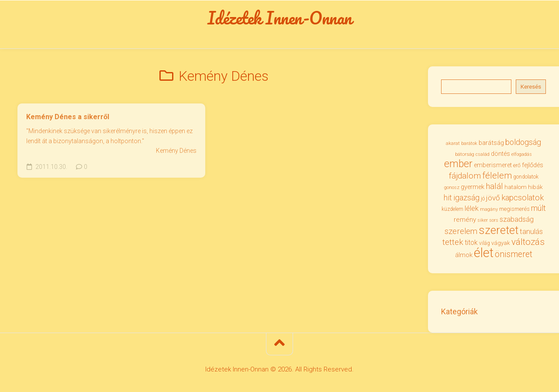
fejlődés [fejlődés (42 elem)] (533, 165)
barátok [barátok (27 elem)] (469, 143)
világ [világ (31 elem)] (485, 243)
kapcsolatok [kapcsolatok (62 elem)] (523, 198)
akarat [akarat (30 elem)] (453, 143)
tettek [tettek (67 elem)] (453, 242)
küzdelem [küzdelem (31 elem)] (452, 209)
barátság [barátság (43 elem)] (491, 143)
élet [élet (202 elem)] (484, 253)
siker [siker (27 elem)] (483, 220)
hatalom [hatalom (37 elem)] (516, 187)
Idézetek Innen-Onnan (280, 18)
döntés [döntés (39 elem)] (500, 154)
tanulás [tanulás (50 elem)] (531, 232)
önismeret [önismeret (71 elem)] (514, 254)
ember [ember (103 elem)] (458, 164)
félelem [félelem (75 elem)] (497, 175)
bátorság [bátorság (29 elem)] (465, 154)
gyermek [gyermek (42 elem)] (473, 187)
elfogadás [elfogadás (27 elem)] (522, 154)
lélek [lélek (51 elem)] (472, 208)
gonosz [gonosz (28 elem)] (452, 187)
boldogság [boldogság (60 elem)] (523, 142)
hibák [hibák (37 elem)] (535, 187)
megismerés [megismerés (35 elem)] (514, 209)
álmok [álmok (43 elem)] (464, 255)
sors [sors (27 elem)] (494, 220)
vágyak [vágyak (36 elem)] (501, 243)
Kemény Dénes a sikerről (68, 117)
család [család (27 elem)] (483, 154)
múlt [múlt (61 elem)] (538, 208)
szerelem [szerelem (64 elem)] (461, 231)
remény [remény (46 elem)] (465, 220)
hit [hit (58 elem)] (448, 198)
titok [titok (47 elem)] (471, 242)
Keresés (531, 87)
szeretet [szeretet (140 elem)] (499, 230)
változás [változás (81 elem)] (528, 242)
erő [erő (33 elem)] (517, 165)
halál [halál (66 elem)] (494, 186)
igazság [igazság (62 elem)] (466, 198)
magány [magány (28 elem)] (489, 209)
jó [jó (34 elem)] (483, 198)
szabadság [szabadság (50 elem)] (517, 219)
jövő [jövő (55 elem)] (493, 198)
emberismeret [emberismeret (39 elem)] (493, 165)
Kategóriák (459, 311)
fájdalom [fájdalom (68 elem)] (465, 176)
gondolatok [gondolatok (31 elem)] (526, 177)
